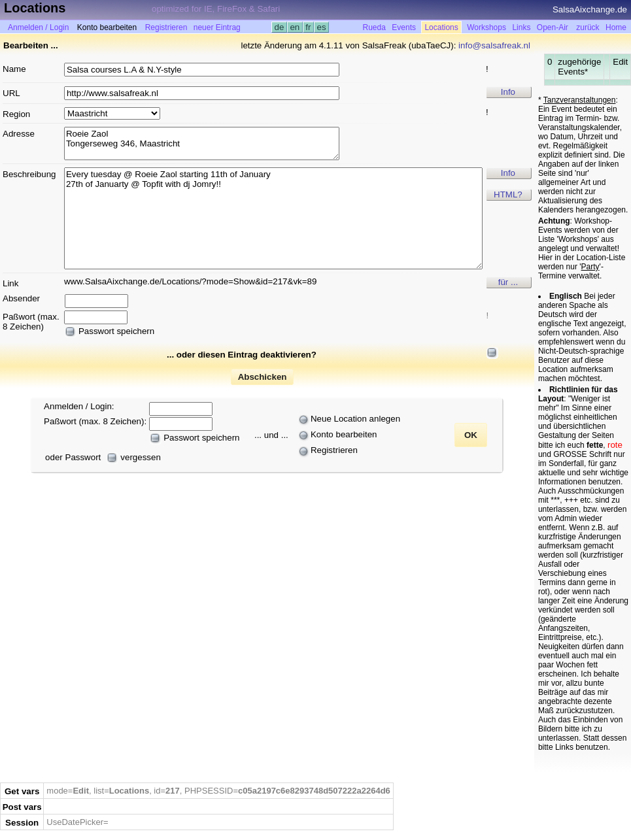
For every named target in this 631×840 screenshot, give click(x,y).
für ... (508, 282)
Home (616, 27)
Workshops (486, 27)
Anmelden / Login (38, 27)
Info (508, 92)
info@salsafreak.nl (494, 45)
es (321, 27)
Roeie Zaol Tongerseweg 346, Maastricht (202, 143)
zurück (588, 27)
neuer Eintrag (217, 27)
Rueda (374, 27)
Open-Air (553, 27)
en (295, 27)
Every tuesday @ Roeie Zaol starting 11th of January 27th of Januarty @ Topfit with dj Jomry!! (273, 218)
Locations (441, 27)
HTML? (508, 194)
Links (521, 27)
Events (404, 27)
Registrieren (166, 27)
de (279, 27)
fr (309, 27)
